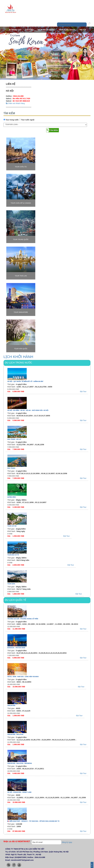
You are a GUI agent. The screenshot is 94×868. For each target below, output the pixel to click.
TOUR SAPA (11, 584)
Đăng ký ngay (67, 842)
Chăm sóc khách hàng (15, 103)
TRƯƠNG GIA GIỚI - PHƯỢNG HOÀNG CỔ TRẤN (23, 619)
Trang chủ (15, 30)
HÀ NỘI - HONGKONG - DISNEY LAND (19, 792)
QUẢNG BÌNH (12, 497)
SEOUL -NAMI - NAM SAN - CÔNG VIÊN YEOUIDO (23, 677)
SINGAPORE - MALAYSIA (15, 734)
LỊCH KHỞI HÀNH (18, 357)
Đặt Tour (83, 391)
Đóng (92, 865)
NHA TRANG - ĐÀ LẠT (14, 439)
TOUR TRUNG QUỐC (21, 239)
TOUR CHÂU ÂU (21, 167)
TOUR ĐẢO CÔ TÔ (13, 555)
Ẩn (92, 866)
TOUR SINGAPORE (21, 312)
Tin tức (83, 30)
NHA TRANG (11, 468)
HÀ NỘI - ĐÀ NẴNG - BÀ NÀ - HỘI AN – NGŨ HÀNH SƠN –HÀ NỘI (28, 410)
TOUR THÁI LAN (21, 276)
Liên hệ (12, 36)
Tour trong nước (46, 30)
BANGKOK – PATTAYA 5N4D (16, 648)
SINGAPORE (11, 705)
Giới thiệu (29, 30)
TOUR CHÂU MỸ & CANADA (21, 203)
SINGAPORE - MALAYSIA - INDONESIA (20, 763)
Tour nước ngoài (67, 30)
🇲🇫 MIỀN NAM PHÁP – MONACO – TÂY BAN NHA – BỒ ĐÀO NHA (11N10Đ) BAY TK (33, 821)
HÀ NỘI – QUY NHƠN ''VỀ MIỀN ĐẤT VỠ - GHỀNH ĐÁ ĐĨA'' (25, 381)
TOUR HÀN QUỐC (21, 349)
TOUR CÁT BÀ (12, 526)
